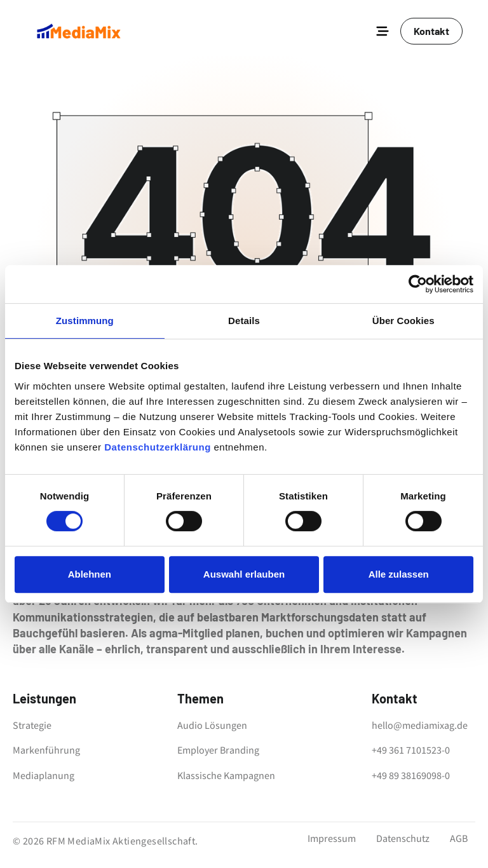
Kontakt (431, 31)
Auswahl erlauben (244, 574)
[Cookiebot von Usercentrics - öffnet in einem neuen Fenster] (418, 284)
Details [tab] (244, 321)
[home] (79, 31)
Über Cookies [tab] (403, 321)
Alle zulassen (399, 574)
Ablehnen (90, 574)
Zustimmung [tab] (85, 321)
